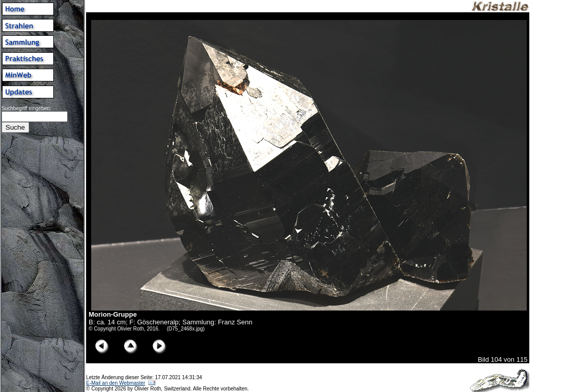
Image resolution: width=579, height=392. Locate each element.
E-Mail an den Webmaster (116, 383)
